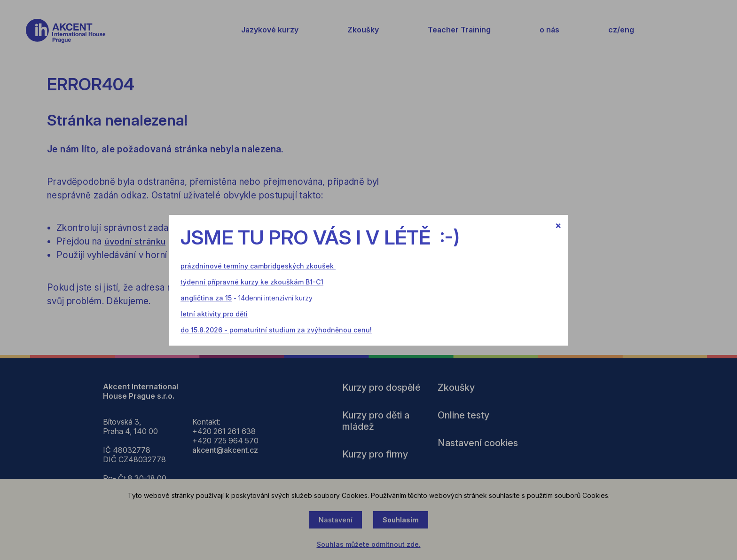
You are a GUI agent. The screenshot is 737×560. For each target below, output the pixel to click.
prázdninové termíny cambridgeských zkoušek (257, 266)
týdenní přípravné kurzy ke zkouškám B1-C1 (252, 282)
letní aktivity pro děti (214, 314)
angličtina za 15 (206, 298)
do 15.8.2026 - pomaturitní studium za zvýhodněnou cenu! (276, 330)
